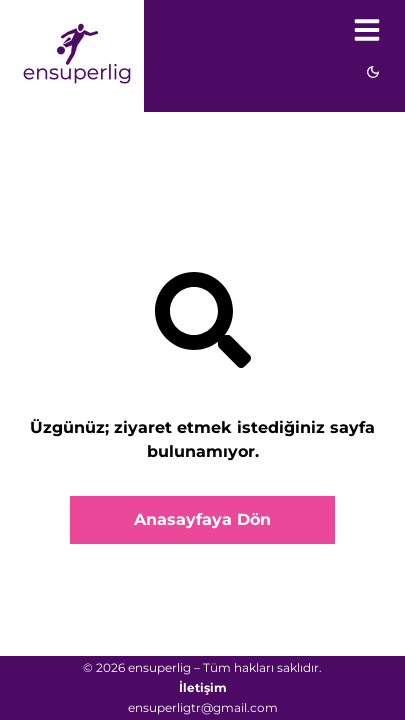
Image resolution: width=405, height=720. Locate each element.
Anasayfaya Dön (202, 519)
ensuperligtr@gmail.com (203, 707)
